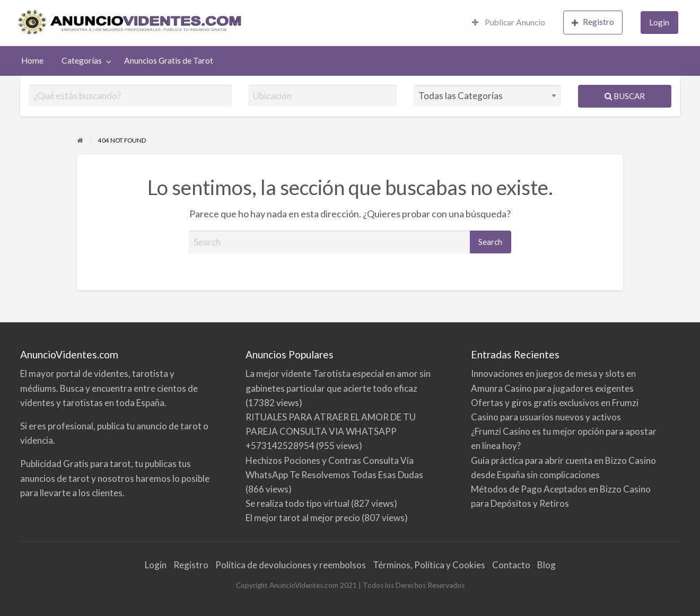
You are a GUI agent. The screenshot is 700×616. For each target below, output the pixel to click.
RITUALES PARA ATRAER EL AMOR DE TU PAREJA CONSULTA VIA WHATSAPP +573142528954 (331, 431)
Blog (546, 565)
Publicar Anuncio (509, 22)
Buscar (625, 96)
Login (659, 22)
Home (32, 60)
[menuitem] (509, 23)
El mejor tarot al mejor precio (303, 518)
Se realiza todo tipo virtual (297, 503)
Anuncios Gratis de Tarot (169, 60)
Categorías (82, 60)
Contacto (511, 565)
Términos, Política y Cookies (429, 565)
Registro (593, 22)
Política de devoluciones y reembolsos (291, 565)
